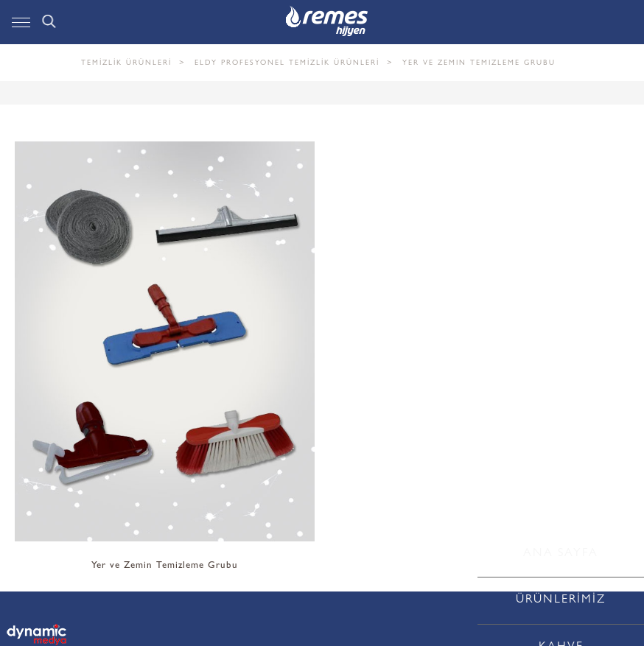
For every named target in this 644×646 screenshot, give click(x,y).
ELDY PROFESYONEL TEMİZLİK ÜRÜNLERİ (287, 63)
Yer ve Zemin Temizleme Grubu (479, 63)
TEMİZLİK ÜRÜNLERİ (126, 63)
